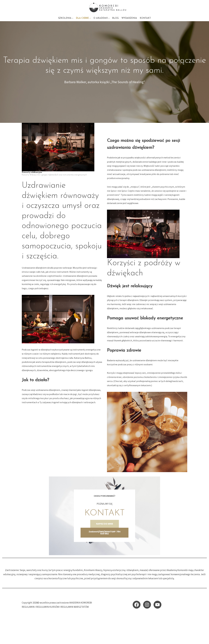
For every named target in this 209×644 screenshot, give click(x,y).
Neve (25, 640)
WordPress (47, 640)
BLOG (116, 18)
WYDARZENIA (130, 18)
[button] (72, 18)
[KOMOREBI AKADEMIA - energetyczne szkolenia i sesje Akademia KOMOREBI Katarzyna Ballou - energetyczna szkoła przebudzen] (105, 8)
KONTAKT (146, 18)
